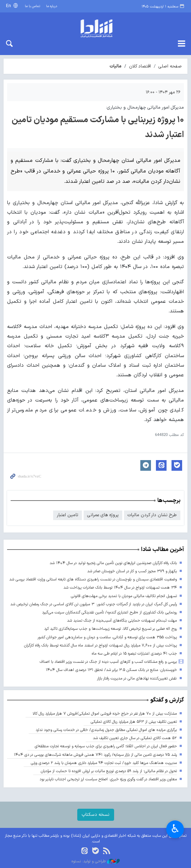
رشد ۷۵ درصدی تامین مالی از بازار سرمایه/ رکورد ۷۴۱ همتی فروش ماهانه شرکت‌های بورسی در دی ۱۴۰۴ (95, 755)
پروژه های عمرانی (103, 515)
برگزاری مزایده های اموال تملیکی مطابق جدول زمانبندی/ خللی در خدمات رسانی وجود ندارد (106, 730)
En (9, 6)
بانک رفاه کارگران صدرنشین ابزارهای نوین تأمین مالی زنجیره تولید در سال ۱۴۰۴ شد (113, 563)
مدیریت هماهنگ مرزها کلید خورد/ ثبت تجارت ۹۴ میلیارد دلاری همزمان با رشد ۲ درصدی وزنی (104, 763)
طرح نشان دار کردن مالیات (152, 515)
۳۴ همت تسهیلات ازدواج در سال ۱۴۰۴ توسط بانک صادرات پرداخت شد (120, 588)
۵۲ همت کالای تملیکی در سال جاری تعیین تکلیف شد (135, 738)
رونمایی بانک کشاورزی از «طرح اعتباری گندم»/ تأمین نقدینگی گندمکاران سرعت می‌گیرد (109, 613)
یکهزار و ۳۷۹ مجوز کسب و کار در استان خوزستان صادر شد (132, 571)
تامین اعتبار (68, 515)
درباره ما (52, 6)
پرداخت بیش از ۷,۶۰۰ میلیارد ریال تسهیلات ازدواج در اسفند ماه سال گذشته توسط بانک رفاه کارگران (100, 646)
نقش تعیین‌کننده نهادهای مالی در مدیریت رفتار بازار (137, 679)
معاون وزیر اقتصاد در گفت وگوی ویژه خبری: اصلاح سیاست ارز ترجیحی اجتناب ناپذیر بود (108, 779)
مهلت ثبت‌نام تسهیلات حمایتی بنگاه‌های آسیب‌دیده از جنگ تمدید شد (122, 621)
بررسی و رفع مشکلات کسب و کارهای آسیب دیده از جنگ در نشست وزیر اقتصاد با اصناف (108, 662)
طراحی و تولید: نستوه (96, 862)
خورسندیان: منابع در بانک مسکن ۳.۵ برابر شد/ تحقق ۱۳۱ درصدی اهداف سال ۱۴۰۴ (111, 670)
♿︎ (175, 829)
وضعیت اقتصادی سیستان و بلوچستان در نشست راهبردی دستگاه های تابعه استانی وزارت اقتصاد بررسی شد (93, 580)
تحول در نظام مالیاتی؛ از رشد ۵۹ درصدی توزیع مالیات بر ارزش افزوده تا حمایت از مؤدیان (109, 771)
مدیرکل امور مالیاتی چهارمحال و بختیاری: (145, 107)
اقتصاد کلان (140, 66)
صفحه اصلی (170, 66)
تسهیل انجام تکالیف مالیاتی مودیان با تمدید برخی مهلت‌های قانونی (124, 596)
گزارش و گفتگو (167, 700)
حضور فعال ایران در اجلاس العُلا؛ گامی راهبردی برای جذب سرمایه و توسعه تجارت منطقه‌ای (106, 746)
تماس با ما (32, 6)
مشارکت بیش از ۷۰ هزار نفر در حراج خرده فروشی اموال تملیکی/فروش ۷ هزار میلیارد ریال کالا (105, 714)
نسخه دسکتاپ (96, 815)
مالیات (116, 66)
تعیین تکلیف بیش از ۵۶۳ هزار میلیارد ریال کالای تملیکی (134, 722)
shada (95, 28)
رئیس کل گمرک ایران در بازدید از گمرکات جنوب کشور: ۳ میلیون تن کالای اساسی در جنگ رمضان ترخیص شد (94, 604)
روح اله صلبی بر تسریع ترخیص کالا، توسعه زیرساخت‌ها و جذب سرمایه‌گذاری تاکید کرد (111, 629)
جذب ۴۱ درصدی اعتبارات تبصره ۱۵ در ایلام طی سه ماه (134, 654)
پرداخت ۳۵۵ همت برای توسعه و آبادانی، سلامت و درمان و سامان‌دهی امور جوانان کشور (107, 637)
